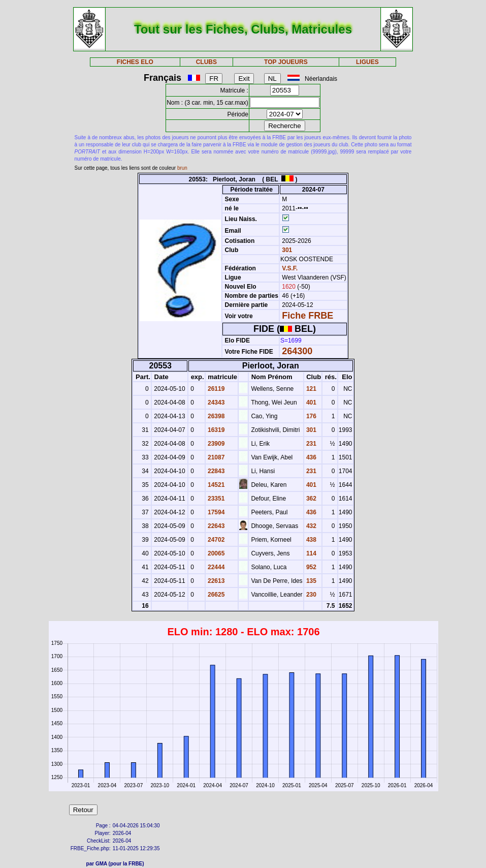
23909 (216, 444)
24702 (216, 540)
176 (311, 416)
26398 (216, 416)
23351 (216, 499)
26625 (216, 595)
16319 (216, 430)
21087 (216, 457)
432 (311, 526)
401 (311, 402)
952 (311, 567)
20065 (216, 553)
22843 (216, 471)
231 (311, 444)
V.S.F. (290, 268)
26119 (216, 389)
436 (311, 457)
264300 (297, 351)
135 (311, 581)
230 (311, 595)
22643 (216, 526)
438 (311, 540)
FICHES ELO (135, 62)
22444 (216, 567)
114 (311, 553)
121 (311, 389)
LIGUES (367, 62)
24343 (216, 402)
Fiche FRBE (307, 316)
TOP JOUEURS (286, 62)
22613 (216, 581)
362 (311, 499)
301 (286, 250)
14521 (216, 485)
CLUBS (206, 62)
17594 (216, 512)
